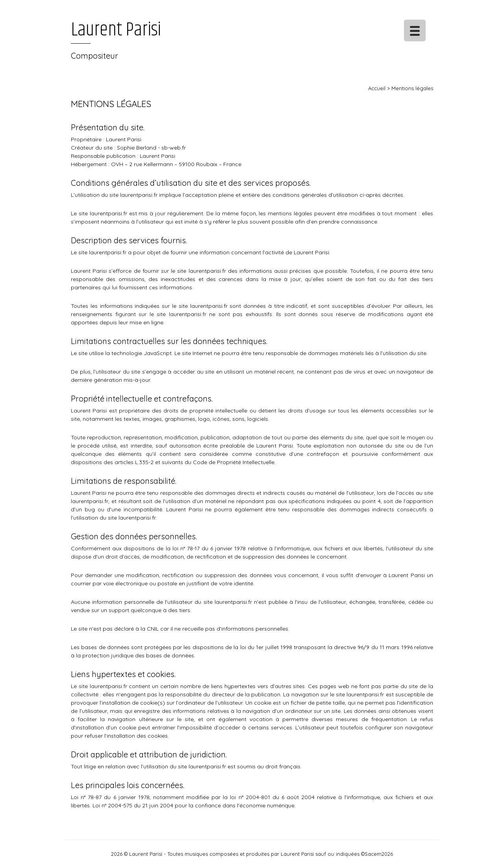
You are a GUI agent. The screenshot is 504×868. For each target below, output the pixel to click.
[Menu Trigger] (415, 31)
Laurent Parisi (116, 30)
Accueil (377, 88)
